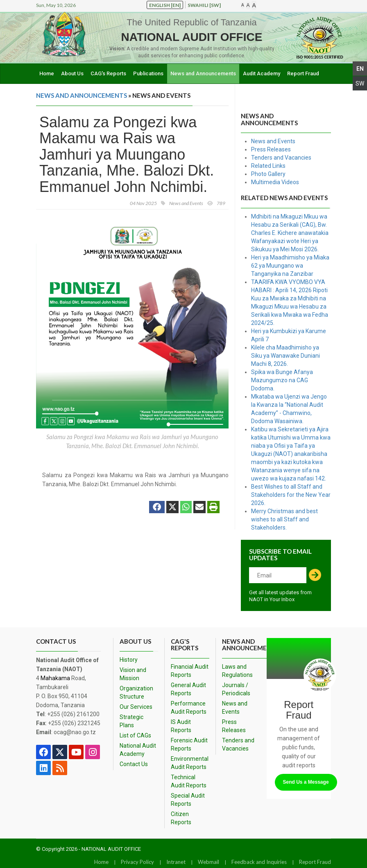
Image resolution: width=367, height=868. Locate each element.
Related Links (268, 166)
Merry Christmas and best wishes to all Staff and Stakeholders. (284, 519)
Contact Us (134, 764)
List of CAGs (135, 735)
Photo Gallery (268, 174)
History (129, 660)
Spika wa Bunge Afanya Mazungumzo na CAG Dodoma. (282, 380)
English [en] (165, 5)
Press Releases (271, 149)
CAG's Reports (108, 73)
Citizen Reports (181, 818)
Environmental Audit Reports (190, 763)
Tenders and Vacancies (281, 158)
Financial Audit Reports (190, 671)
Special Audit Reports (188, 800)
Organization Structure (136, 692)
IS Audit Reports (181, 726)
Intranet (176, 862)
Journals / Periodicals (236, 689)
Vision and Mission (133, 674)
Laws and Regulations (237, 671)
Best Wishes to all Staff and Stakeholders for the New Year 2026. (291, 495)
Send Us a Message (306, 782)
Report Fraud (303, 73)
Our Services (136, 707)
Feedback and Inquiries (259, 862)
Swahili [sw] (204, 5)
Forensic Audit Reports (189, 744)
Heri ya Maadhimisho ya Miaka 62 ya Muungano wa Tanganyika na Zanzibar (290, 266)
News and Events (273, 141)
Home (47, 73)
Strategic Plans (131, 721)
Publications (148, 73)
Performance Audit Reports (189, 708)
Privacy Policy (137, 862)
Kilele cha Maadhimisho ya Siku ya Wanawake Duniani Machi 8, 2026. (285, 356)
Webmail (208, 862)
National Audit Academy (138, 750)
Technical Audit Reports (189, 781)
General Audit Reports (188, 689)
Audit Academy (262, 73)
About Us (72, 73)
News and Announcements (203, 73)
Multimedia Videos (275, 182)
